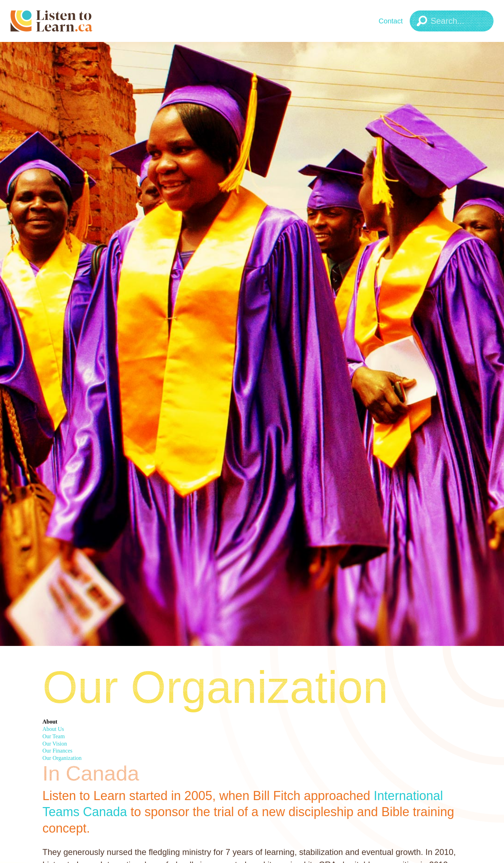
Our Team (54, 736)
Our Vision (55, 744)
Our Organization (62, 758)
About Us (53, 729)
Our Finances (58, 751)
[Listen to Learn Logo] (72, 21)
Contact (391, 21)
